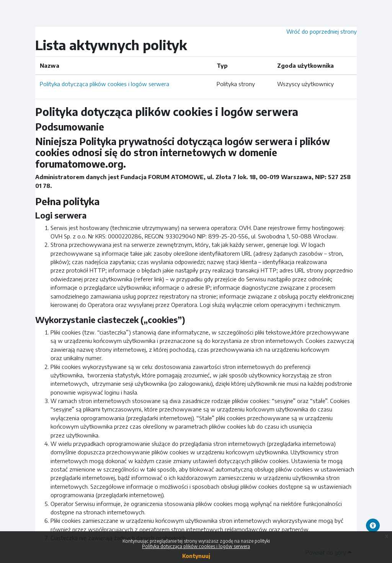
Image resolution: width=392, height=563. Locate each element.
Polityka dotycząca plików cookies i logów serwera (105, 84)
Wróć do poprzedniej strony (322, 31)
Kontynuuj (196, 556)
